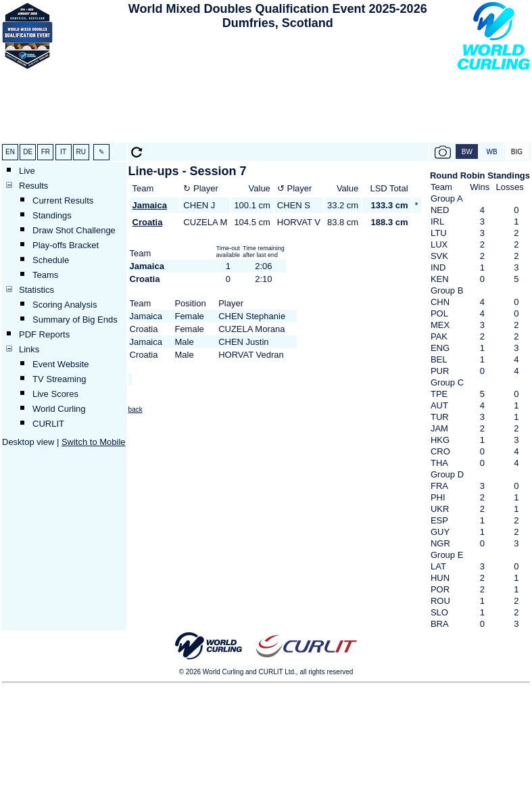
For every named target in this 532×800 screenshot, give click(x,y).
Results (33, 186)
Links (29, 349)
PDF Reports (44, 334)
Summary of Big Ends (75, 320)
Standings (52, 215)
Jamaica (150, 205)
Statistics (37, 290)
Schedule (51, 260)
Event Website (61, 364)
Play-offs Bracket (66, 245)
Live (27, 171)
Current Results (63, 201)
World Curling (59, 409)
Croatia (148, 222)
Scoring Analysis (65, 305)
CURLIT (48, 424)
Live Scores (55, 394)
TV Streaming (59, 379)
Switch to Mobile (94, 442)
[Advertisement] (277, 89)
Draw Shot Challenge (74, 230)
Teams (45, 275)
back (136, 409)
